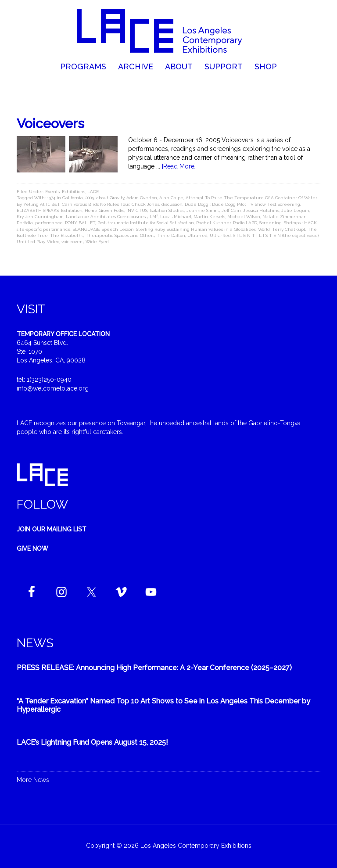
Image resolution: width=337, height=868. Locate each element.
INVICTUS (137, 210)
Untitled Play (31, 242)
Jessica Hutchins (261, 210)
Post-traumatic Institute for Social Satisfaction (146, 223)
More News (33, 780)
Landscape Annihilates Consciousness (107, 217)
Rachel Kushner (213, 223)
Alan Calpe (171, 198)
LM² (154, 217)
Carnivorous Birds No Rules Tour (96, 204)
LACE (93, 192)
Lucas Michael (176, 217)
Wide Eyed (97, 242)
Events (52, 192)
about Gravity (110, 198)
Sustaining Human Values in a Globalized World (218, 229)
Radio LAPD (245, 223)
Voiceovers (50, 124)
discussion (172, 204)
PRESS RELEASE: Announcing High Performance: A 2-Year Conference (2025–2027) (154, 668)
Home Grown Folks (104, 210)
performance (49, 223)
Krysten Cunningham (40, 217)
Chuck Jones (145, 204)
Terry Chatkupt (289, 229)
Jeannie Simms (203, 210)
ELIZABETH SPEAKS (38, 210)
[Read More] (179, 166)
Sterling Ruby (150, 229)
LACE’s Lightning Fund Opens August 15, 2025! (92, 742)
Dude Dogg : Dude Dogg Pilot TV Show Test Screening (242, 204)
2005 (90, 198)
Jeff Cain (231, 210)
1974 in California (65, 198)
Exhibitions (73, 192)
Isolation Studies (167, 210)
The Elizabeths (67, 235)
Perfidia (25, 223)
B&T (56, 204)
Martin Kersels (209, 217)
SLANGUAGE (86, 229)
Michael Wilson (244, 217)
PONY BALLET (80, 223)
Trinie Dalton (171, 235)
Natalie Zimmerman (285, 217)
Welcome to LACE (168, 31)
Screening (271, 223)
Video (53, 242)
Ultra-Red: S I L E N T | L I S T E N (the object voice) (264, 235)
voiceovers (72, 242)
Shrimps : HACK (300, 223)
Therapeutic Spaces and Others (120, 235)
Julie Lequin (295, 210)
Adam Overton (142, 198)
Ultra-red (197, 235)
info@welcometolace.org (53, 388)
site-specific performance (44, 229)
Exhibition (72, 210)
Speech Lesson (118, 229)
